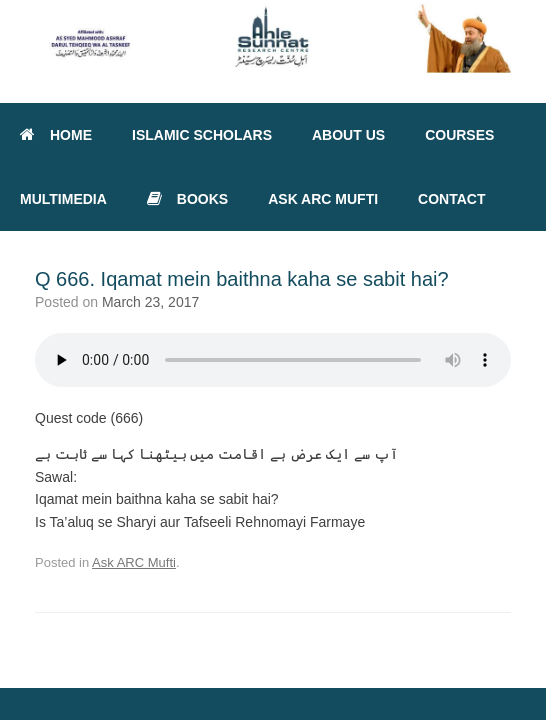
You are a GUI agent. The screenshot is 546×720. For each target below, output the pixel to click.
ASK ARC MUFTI (323, 199)
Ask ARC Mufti (134, 562)
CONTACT (451, 199)
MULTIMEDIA (63, 199)
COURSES (459, 135)
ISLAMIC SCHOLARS (202, 135)
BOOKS (187, 199)
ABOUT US (348, 135)
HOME (56, 135)
